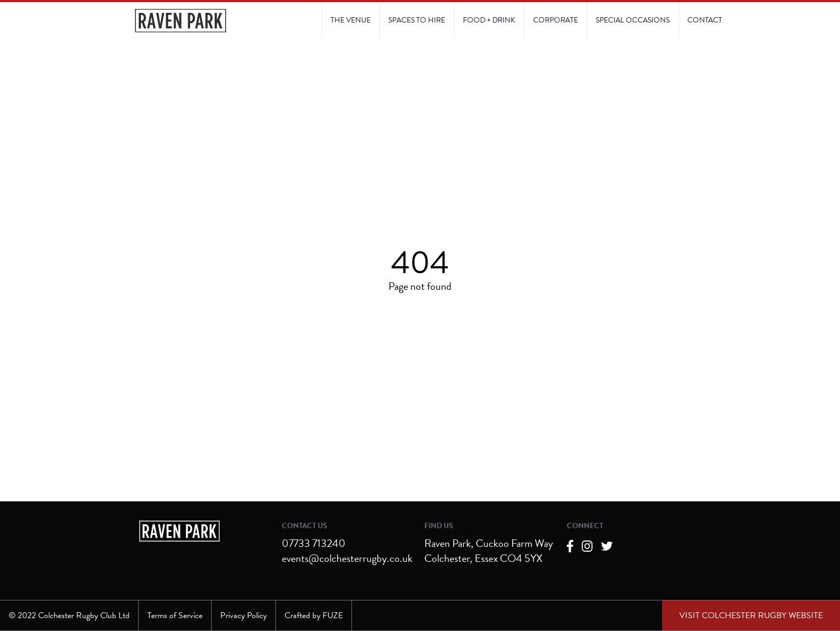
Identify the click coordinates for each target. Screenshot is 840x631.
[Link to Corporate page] (555, 20)
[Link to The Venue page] (351, 20)
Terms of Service (175, 615)
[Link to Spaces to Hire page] (417, 20)
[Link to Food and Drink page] (489, 20)
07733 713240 (314, 543)
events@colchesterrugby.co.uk (347, 558)
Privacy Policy (243, 615)
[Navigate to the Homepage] (181, 21)
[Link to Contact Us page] (632, 20)
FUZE (333, 615)
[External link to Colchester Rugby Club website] (751, 615)
